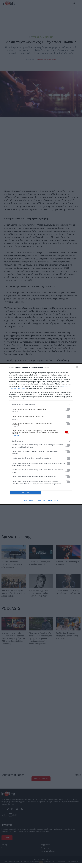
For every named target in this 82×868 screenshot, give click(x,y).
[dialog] (41, 434)
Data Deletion (29, 501)
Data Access (41, 501)
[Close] (78, 367)
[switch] (67, 409)
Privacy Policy (53, 501)
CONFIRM (26, 493)
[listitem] (41, 404)
